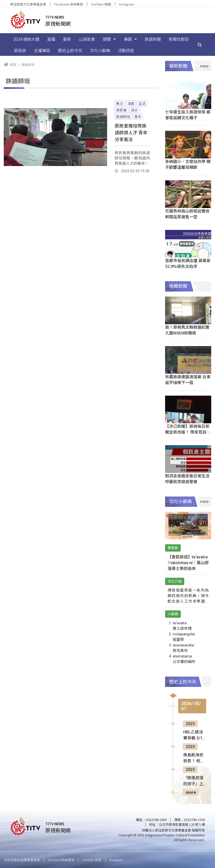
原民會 (121, 110)
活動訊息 (126, 50)
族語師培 (123, 116)
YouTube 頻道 (101, 4)
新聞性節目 (179, 39)
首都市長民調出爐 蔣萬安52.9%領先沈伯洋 (188, 263)
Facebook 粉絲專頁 (69, 4)
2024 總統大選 (26, 39)
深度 (131, 103)
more (191, 792)
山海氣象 (87, 39)
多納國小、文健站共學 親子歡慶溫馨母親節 (188, 164)
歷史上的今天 (70, 50)
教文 (120, 103)
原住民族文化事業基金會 (28, 4)
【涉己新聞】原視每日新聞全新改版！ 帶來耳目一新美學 (188, 432)
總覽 (109, 39)
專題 (130, 39)
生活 (142, 103)
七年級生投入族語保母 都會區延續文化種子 (188, 115)
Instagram (127, 4)
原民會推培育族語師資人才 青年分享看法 (131, 132)
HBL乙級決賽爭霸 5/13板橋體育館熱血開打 (194, 735)
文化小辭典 (100, 50)
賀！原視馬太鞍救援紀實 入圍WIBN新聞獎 (187, 330)
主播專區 (42, 50)
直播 (51, 39)
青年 (138, 116)
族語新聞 (153, 39)
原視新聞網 (58, 24)
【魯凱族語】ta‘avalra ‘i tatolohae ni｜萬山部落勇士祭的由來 (188, 563)
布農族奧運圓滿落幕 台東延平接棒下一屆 (188, 379)
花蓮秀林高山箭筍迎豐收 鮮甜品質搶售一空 (187, 214)
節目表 (20, 50)
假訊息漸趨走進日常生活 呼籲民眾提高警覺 (187, 479)
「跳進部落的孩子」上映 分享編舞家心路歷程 (194, 781)
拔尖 (134, 110)
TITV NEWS (55, 17)
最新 (67, 39)
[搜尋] (200, 45)
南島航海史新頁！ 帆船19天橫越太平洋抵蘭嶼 (194, 758)
